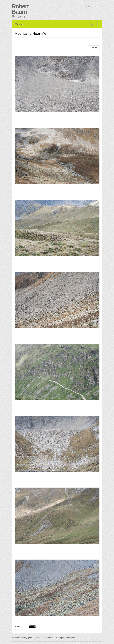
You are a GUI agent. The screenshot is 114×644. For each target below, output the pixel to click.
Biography (98, 6)
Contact (89, 6)
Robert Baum (20, 9)
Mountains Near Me (31, 33)
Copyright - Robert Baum (66, 638)
